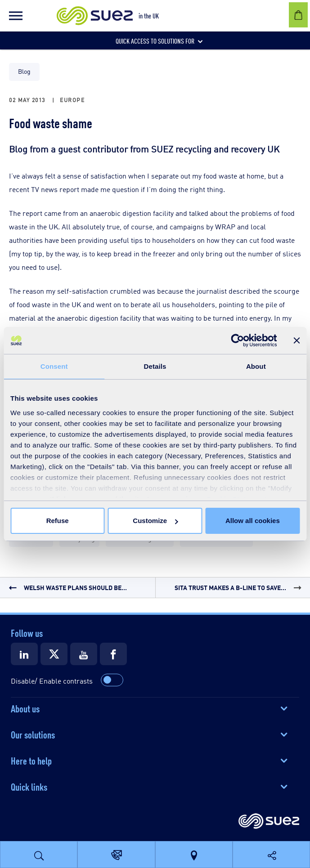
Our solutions (33, 734)
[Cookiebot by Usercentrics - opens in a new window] (237, 340)
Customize (155, 521)
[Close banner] (297, 340)
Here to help (31, 760)
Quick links (29, 786)
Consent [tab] (54, 366)
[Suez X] (54, 654)
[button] (16, 16)
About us (25, 708)
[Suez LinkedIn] (24, 654)
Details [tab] (155, 366)
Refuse (58, 521)
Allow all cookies (253, 521)
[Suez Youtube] (84, 654)
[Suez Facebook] (113, 654)
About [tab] (256, 366)
